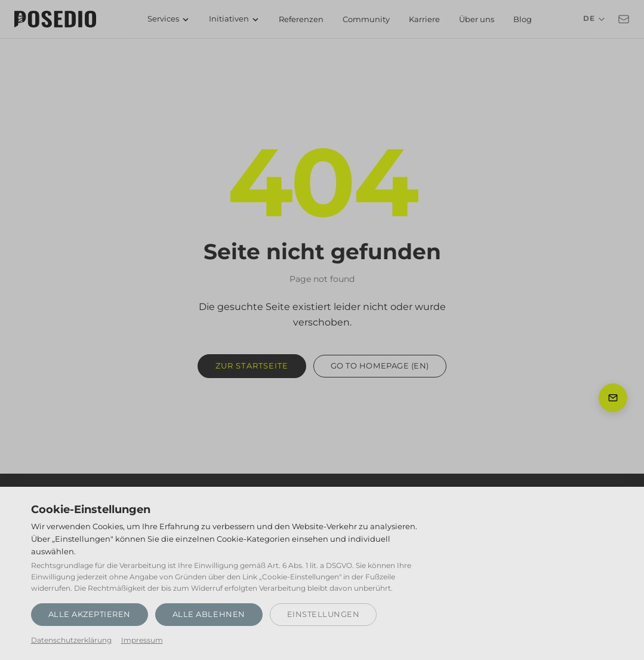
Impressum (142, 640)
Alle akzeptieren (90, 614)
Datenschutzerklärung (71, 640)
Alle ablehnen (209, 614)
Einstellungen (323, 614)
